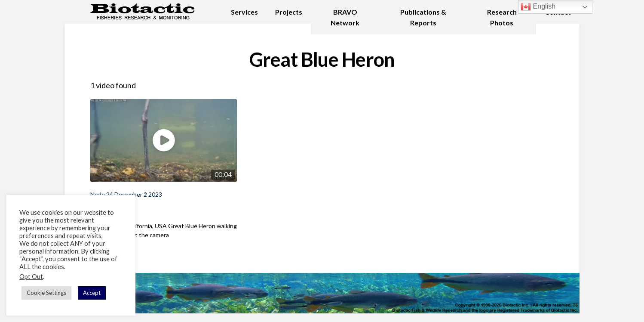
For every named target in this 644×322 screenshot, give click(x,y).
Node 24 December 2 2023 (126, 194)
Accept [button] (92, 293)
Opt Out (31, 277)
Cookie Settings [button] (46, 293)
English (538, 7)
